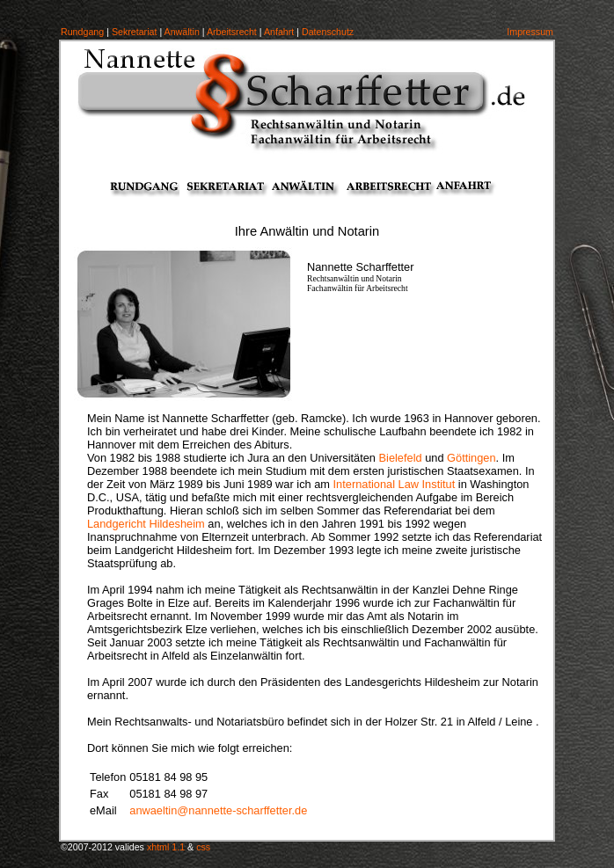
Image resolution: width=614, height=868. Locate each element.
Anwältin (182, 32)
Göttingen (471, 458)
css (203, 847)
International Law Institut (395, 484)
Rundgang (82, 32)
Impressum (530, 32)
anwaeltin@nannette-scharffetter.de (218, 810)
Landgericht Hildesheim (146, 524)
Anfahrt (279, 32)
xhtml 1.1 (166, 847)
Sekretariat (135, 32)
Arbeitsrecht (232, 32)
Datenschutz (328, 32)
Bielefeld (401, 458)
